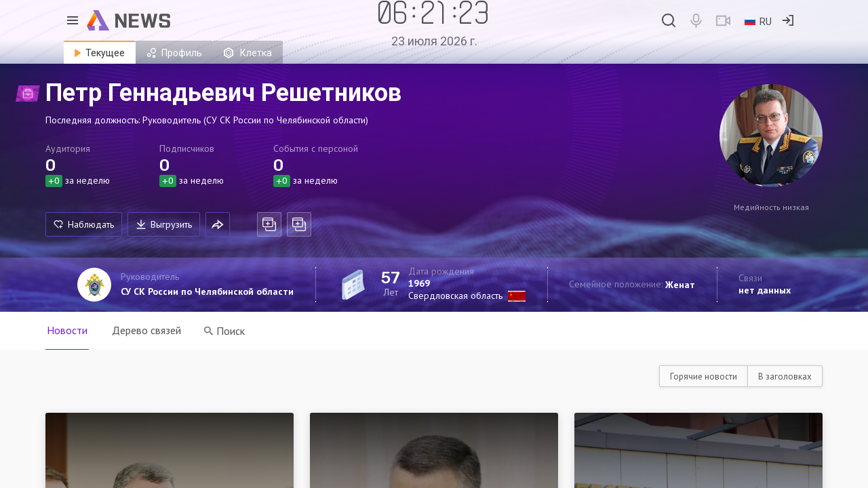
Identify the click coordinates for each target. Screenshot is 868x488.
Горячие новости (704, 377)
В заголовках (785, 377)
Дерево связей (146, 330)
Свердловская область (455, 296)
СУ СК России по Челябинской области (207, 291)
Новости (67, 330)
